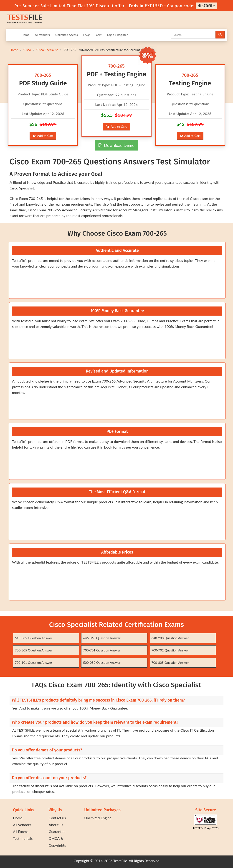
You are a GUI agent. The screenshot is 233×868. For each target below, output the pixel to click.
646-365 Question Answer (102, 638)
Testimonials (23, 838)
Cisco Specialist (47, 50)
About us (56, 825)
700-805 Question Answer (170, 662)
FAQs (87, 35)
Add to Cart (43, 136)
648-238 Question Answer (170, 638)
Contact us (57, 818)
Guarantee (57, 831)
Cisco (27, 50)
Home (25, 35)
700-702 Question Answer (170, 650)
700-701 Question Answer (102, 650)
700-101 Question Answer (33, 662)
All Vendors (42, 35)
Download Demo (116, 145)
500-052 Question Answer (102, 662)
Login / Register (117, 35)
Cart (99, 35)
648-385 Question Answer (33, 638)
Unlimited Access (67, 35)
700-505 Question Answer (33, 650)
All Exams (21, 831)
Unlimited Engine (98, 818)
